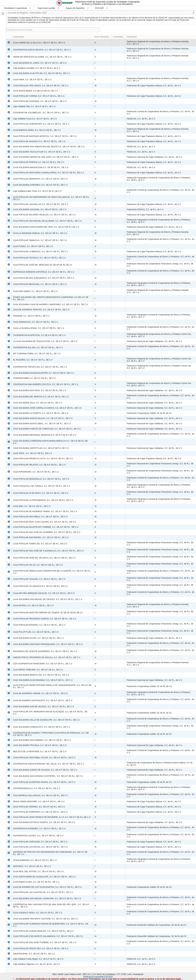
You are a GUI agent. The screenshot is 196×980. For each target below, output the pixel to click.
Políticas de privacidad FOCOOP (98, 977)
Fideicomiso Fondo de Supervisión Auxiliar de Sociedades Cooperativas (107, 2)
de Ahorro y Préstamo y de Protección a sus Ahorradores (107, 4)
